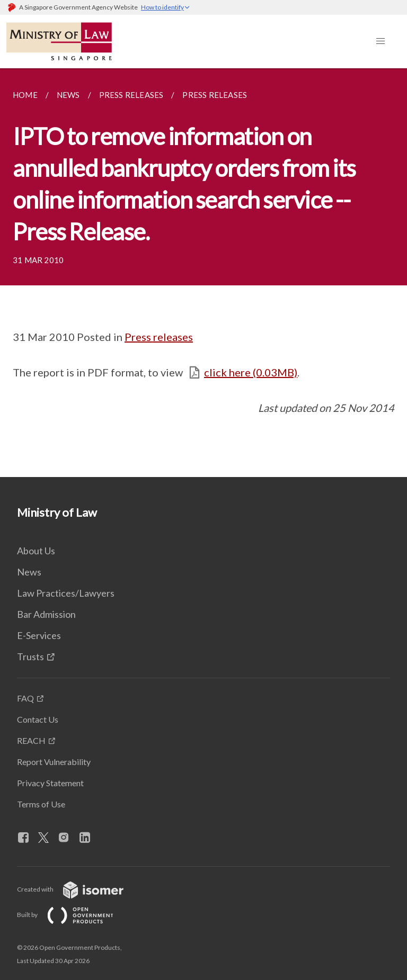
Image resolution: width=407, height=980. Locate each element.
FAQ (25, 698)
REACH (31, 740)
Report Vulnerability (54, 762)
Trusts (30, 657)
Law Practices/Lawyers (66, 593)
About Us (36, 551)
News (29, 572)
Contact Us (38, 719)
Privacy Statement (50, 783)
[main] (203, 273)
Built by (74, 915)
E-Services (39, 635)
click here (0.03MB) (251, 372)
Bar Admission (46, 614)
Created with (79, 889)
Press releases (159, 337)
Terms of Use (41, 804)
